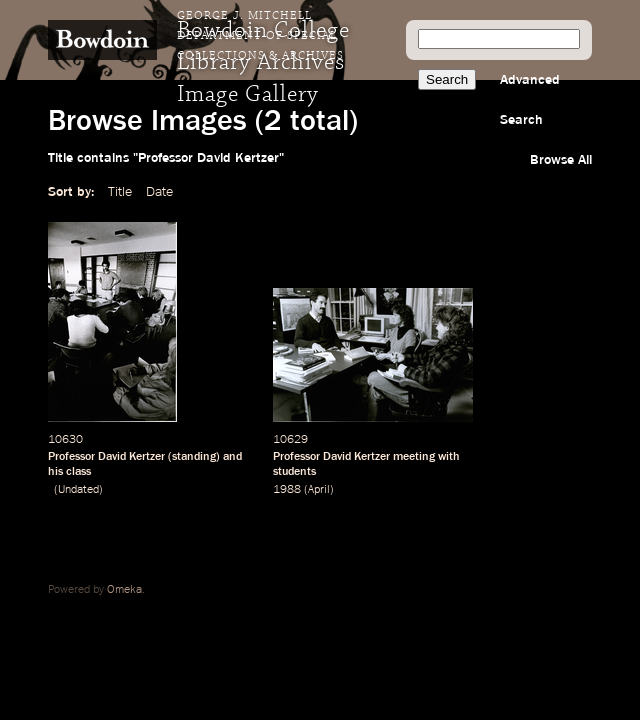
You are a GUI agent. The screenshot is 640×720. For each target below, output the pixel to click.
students (294, 472)
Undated (78, 490)
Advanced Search (530, 100)
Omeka (124, 590)
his (55, 472)
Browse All (561, 160)
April (319, 490)
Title (120, 192)
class (78, 472)
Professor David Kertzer (106, 457)
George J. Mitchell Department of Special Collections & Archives (260, 36)
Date (159, 192)
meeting (414, 457)
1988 (287, 490)
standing (194, 457)
